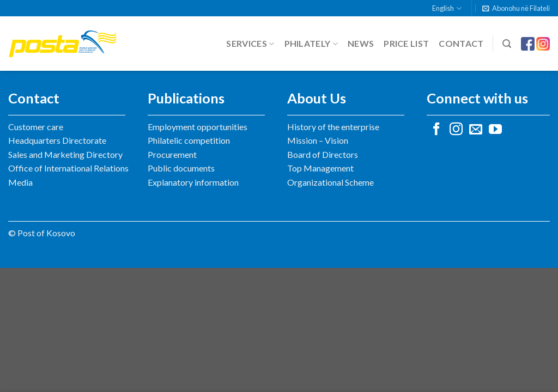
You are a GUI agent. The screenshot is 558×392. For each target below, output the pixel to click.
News (361, 43)
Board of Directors (323, 154)
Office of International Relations (68, 168)
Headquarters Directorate (57, 140)
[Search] (507, 44)
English (447, 8)
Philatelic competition (189, 140)
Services (250, 44)
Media (20, 182)
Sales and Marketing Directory (65, 154)
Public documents (181, 168)
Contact (461, 43)
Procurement (172, 154)
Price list (406, 43)
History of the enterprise (333, 127)
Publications (186, 98)
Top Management (320, 168)
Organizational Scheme (330, 182)
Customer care (36, 127)
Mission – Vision (318, 140)
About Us (317, 98)
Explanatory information (193, 182)
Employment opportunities (198, 127)
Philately (311, 44)
